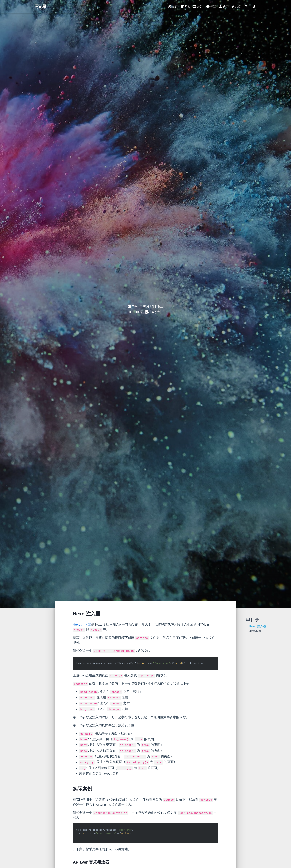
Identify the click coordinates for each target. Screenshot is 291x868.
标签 (211, 6)
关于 (224, 6)
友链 (236, 6)
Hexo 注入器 (82, 624)
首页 (173, 6)
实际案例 (255, 631)
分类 (198, 6)
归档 (186, 6)
